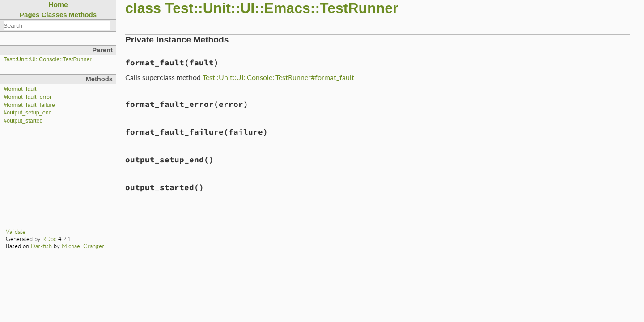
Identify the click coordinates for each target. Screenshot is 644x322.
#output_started (23, 121)
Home (58, 5)
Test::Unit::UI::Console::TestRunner (48, 59)
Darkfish (41, 246)
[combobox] (57, 25)
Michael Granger (83, 246)
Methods (83, 15)
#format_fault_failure (29, 105)
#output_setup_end (28, 113)
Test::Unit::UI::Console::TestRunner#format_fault (278, 77)
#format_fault (20, 89)
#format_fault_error (28, 97)
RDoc (49, 239)
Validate (16, 232)
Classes (54, 15)
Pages (30, 15)
